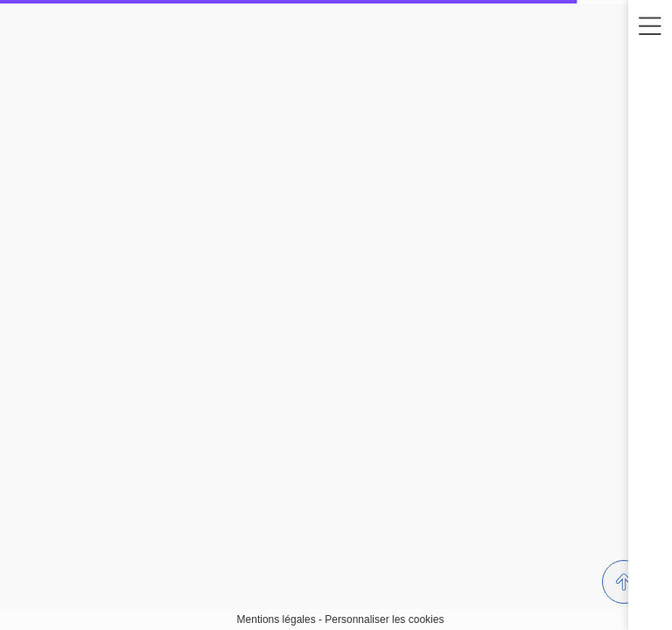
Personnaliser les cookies (384, 619)
